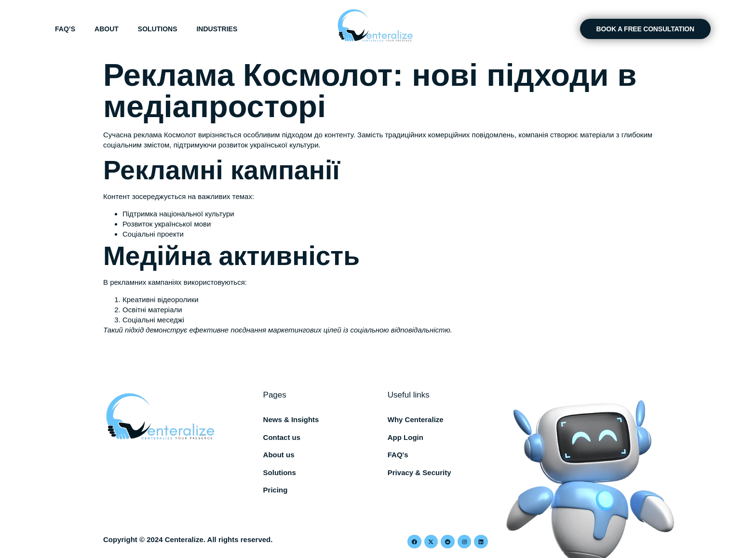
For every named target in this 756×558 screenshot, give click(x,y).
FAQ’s (65, 29)
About (107, 29)
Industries (217, 29)
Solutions (158, 29)
